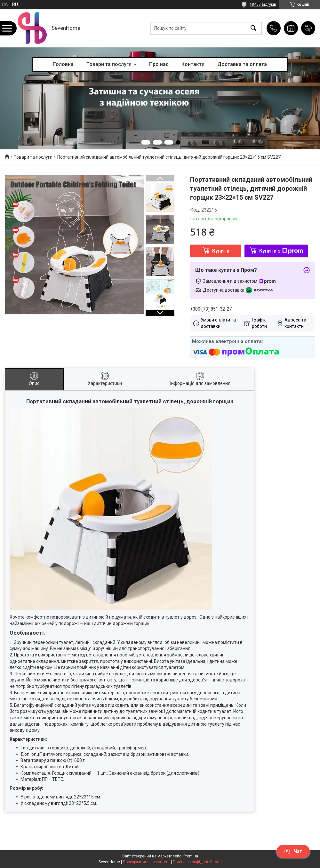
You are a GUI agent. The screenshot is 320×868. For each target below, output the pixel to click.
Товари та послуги (109, 64)
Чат (293, 851)
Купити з (281, 251)
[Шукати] (253, 28)
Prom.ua (191, 856)
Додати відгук (308, 28)
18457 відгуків (263, 4)
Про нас (159, 64)
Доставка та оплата (242, 64)
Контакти (193, 64)
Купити (221, 251)
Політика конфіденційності (197, 862)
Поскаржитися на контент (146, 862)
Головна (63, 64)
